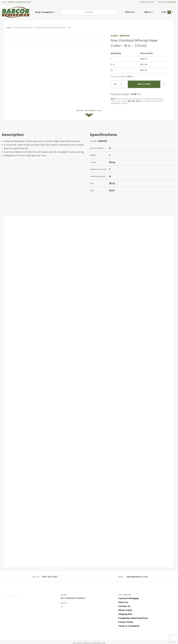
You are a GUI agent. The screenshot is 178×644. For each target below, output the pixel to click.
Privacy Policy (125, 620)
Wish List (130, 12)
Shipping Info (125, 612)
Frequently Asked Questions (132, 616)
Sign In (149, 12)
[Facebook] (62, 605)
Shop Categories (45, 12)
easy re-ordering (167, 2)
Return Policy (125, 608)
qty (115, 84)
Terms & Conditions (128, 624)
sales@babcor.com (137, 575)
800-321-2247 (50, 575)
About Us (123, 600)
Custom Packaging (128, 596)
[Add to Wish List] (164, 84)
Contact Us (124, 604)
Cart (168, 12)
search (89, 12)
